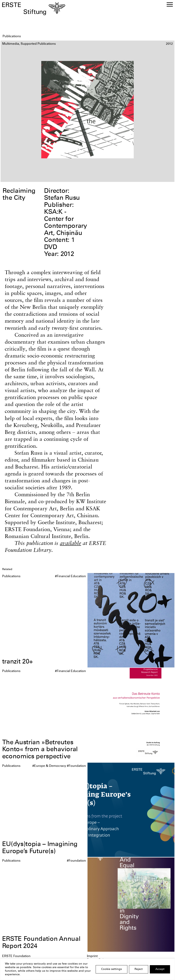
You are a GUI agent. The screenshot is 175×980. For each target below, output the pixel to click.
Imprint (92, 956)
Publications (11, 576)
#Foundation (76, 766)
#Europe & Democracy (49, 766)
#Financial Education (70, 576)
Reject (139, 969)
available (71, 543)
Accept (160, 969)
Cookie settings (112, 969)
